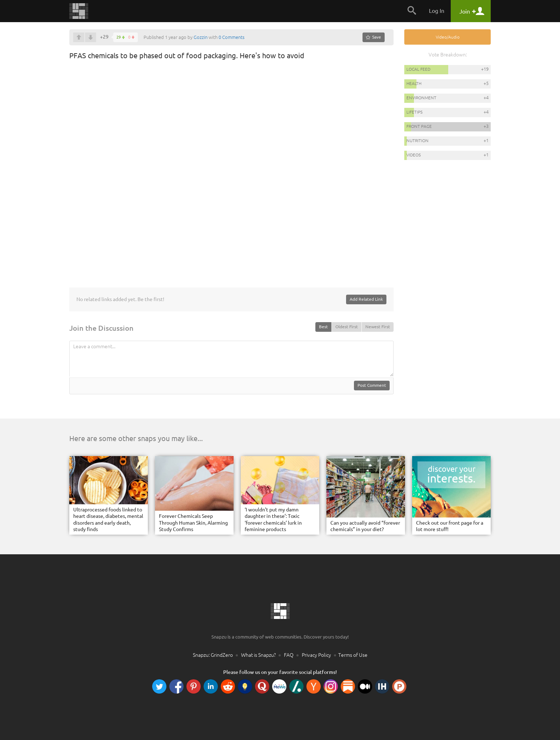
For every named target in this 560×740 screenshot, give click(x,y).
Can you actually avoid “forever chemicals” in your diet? (365, 526)
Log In (437, 11)
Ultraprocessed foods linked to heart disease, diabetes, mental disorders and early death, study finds (108, 519)
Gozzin (201, 37)
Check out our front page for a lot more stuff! (450, 526)
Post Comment (372, 385)
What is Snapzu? (258, 655)
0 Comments (232, 37)
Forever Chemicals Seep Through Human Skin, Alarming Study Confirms (193, 522)
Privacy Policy (316, 655)
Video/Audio (448, 37)
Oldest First (347, 327)
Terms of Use (353, 655)
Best (323, 327)
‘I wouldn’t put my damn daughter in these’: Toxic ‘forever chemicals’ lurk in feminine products (273, 519)
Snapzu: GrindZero (213, 655)
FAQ (289, 655)
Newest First (378, 327)
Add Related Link (366, 299)
